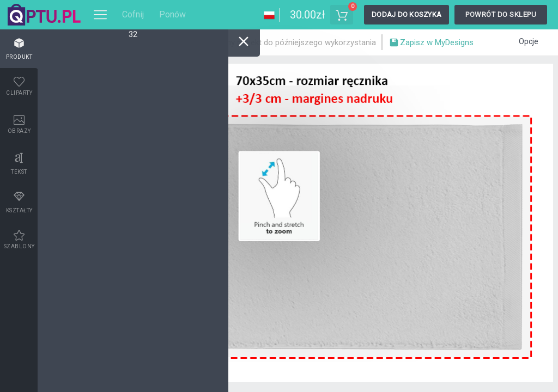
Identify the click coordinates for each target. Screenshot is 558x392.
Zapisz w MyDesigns (431, 44)
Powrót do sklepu (501, 14)
